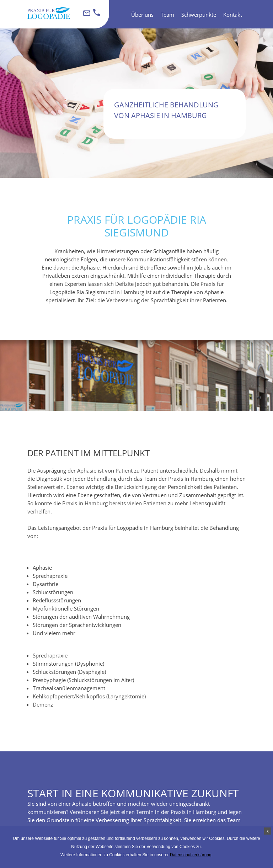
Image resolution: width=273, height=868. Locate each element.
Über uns (142, 15)
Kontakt (233, 15)
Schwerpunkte (199, 15)
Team (167, 15)
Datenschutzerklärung (191, 855)
